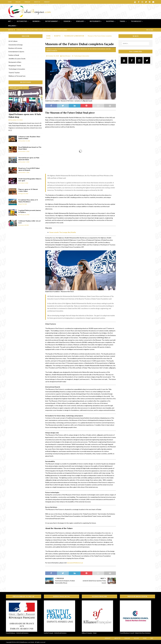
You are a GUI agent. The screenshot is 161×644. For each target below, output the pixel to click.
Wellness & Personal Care (17, 76)
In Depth (57, 36)
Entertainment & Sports (16, 51)
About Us (37, 2)
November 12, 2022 (16, 120)
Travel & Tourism (14, 72)
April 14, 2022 (23, 204)
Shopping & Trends (15, 65)
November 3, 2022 (25, 162)
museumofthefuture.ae (75, 562)
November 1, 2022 (25, 172)
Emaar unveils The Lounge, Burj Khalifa (63, 232)
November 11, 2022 (25, 141)
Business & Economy (15, 48)
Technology (136, 21)
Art (10, 21)
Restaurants (95, 21)
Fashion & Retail (14, 55)
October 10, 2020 (54, 56)
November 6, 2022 (25, 151)
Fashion (67, 21)
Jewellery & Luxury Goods (17, 58)
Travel (122, 21)
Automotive (22, 21)
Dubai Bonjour (66, 56)
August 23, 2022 (24, 193)
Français (27, 2)
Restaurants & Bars (15, 62)
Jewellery (80, 21)
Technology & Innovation (82, 56)
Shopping (110, 21)
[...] (11, 130)
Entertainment (52, 21)
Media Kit (47, 2)
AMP (152, 638)
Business (36, 21)
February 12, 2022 (25, 214)
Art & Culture (13, 41)
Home (10, 2)
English (18, 2)
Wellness (12, 25)
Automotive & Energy (16, 44)
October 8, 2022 (24, 183)
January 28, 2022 (24, 225)
